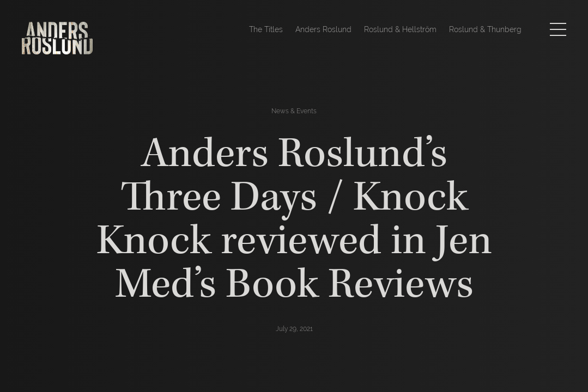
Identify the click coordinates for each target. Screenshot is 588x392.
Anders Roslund (323, 29)
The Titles (266, 29)
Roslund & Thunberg (485, 29)
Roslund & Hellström (400, 29)
